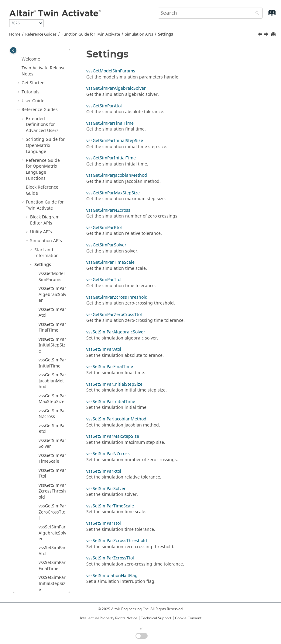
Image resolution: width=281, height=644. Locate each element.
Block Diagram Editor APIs (45, 88)
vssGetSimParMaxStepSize (52, 267)
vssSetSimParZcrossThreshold (117, 541)
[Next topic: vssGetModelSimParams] (267, 35)
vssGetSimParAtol (52, 181)
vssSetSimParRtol (52, 536)
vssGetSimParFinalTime (52, 196)
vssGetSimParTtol (52, 342)
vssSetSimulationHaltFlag (112, 576)
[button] (23, 56)
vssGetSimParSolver (52, 312)
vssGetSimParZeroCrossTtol (52, 380)
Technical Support (156, 618)
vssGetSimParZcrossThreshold (52, 360)
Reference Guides (41, 34)
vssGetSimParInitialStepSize (52, 214)
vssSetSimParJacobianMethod (52, 488)
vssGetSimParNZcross (52, 282)
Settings (165, 34)
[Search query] (210, 13)
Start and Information (46, 121)
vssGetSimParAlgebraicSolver (52, 163)
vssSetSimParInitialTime (52, 470)
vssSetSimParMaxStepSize (52, 506)
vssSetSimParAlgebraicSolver (52, 401)
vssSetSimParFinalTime (52, 434)
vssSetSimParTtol (52, 580)
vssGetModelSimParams (52, 145)
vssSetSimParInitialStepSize (52, 452)
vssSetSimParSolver (52, 550)
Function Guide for (91, 34)
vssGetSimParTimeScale (52, 327)
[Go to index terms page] (265, 16)
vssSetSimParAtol (52, 419)
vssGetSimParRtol (52, 297)
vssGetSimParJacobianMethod (52, 249)
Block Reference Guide (42, 59)
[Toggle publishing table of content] (13, 50)
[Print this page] (274, 35)
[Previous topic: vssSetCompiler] (261, 35)
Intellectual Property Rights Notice (109, 618)
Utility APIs (41, 100)
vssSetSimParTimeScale (52, 565)
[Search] (256, 14)
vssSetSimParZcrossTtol (110, 558)
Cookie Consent (188, 618)
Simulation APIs (139, 34)
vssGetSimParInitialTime (52, 231)
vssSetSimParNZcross (52, 521)
